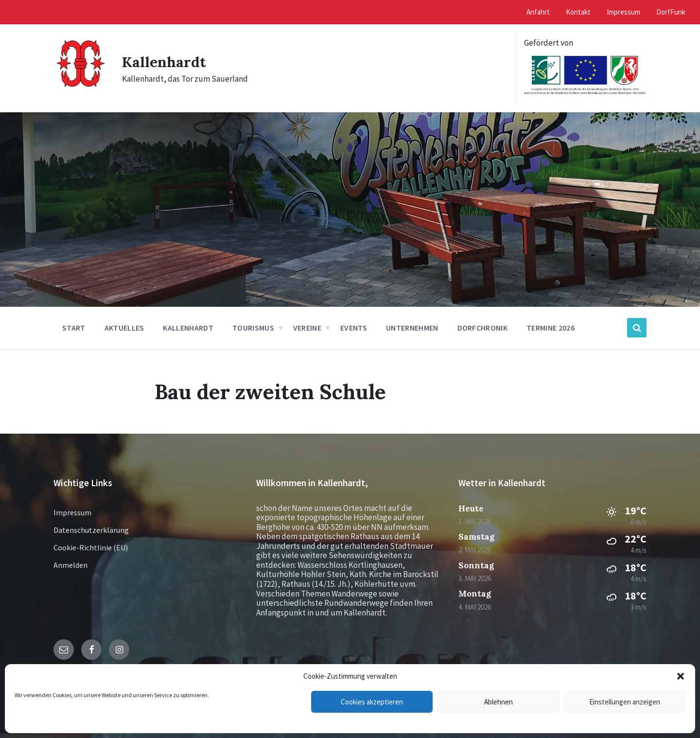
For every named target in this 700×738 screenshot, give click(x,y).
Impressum (72, 512)
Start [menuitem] (74, 328)
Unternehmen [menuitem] (412, 328)
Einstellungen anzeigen (625, 702)
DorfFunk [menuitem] (671, 12)
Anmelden (70, 565)
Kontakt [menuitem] (578, 12)
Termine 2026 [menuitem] (551, 328)
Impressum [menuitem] (623, 12)
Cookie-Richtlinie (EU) (91, 547)
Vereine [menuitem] (307, 328)
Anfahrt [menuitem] (538, 12)
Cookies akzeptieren (372, 702)
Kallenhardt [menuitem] (188, 328)
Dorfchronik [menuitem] (483, 328)
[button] (681, 676)
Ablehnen (499, 702)
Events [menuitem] (354, 328)
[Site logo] (80, 91)
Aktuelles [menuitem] (124, 328)
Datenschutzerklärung (91, 530)
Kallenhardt (164, 62)
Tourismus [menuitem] (253, 328)
